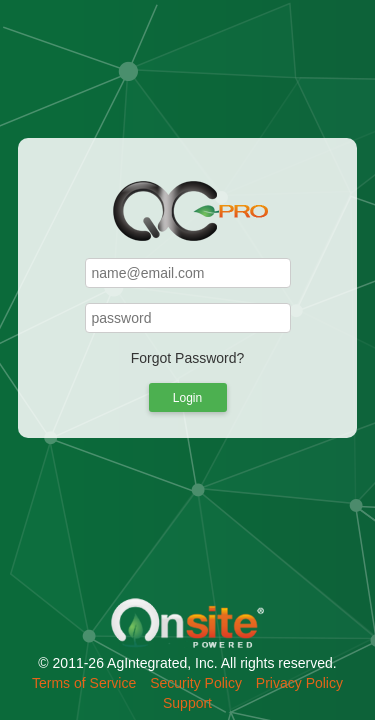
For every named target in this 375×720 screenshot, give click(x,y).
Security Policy (196, 683)
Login (187, 398)
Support (187, 703)
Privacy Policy (299, 683)
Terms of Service (84, 683)
